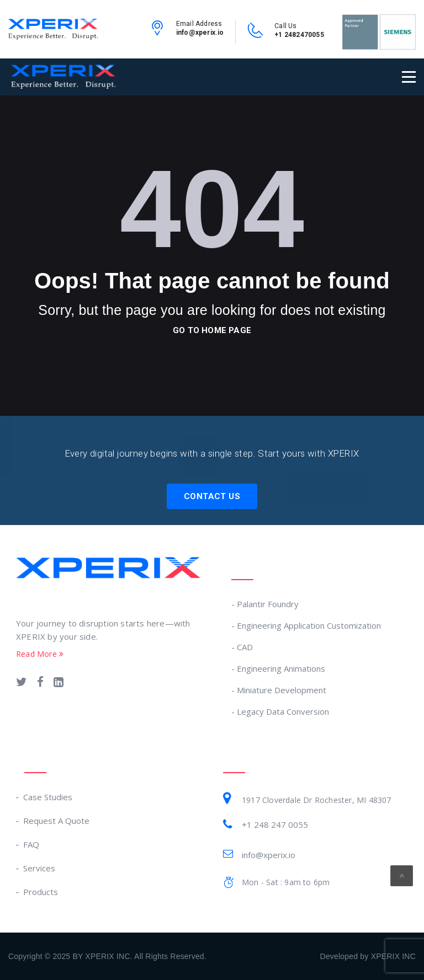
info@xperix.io (200, 33)
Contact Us (212, 496)
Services (40, 868)
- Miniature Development (279, 690)
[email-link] (157, 32)
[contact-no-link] (256, 34)
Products (41, 892)
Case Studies (48, 797)
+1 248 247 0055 (275, 824)
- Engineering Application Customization (306, 625)
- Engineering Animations (278, 668)
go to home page (212, 330)
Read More (40, 654)
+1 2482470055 (299, 35)
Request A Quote (57, 821)
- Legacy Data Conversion (280, 711)
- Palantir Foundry (265, 604)
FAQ (32, 844)
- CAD (242, 647)
